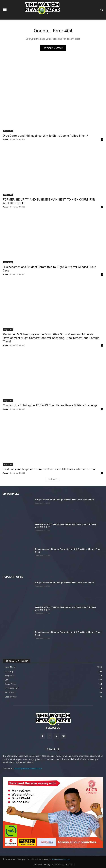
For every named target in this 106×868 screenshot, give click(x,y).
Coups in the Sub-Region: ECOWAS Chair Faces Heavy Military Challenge (50, 405)
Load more (53, 479)
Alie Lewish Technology (61, 859)
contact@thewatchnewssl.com (28, 769)
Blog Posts (8, 131)
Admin (6, 139)
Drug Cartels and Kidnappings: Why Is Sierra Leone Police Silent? (45, 136)
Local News (8, 262)
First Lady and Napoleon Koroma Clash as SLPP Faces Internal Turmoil (50, 469)
